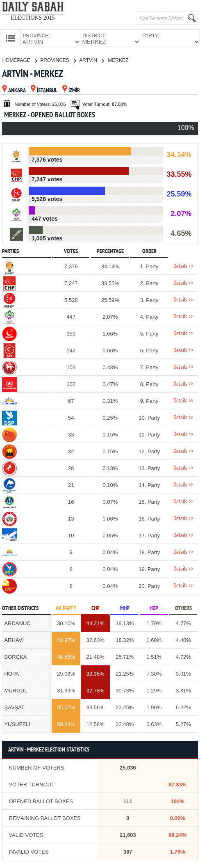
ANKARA (14, 90)
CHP (95, 608)
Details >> (183, 266)
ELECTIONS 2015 (33, 18)
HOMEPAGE (19, 59)
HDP (154, 608)
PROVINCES (58, 59)
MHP (125, 608)
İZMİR (71, 90)
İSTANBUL (44, 90)
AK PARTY (66, 608)
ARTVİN (91, 59)
